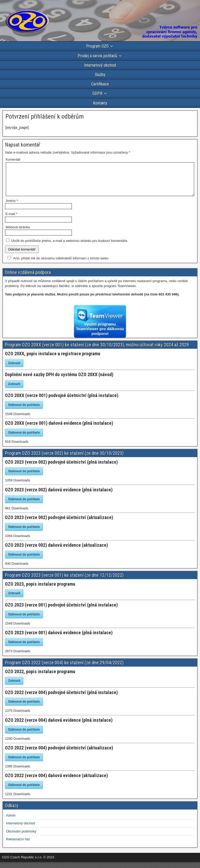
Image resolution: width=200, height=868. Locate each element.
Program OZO (97, 46)
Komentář (13, 159)
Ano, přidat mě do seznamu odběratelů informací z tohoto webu (57, 264)
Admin (11, 822)
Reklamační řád (18, 845)
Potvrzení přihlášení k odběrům (45, 116)
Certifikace (100, 84)
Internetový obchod (100, 65)
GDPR (97, 93)
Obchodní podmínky (21, 838)
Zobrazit (14, 369)
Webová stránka (18, 233)
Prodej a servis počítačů (97, 56)
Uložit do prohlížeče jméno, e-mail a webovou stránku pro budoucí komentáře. (70, 247)
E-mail (11, 220)
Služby (100, 75)
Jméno (12, 207)
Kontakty (100, 103)
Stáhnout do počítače (24, 411)
